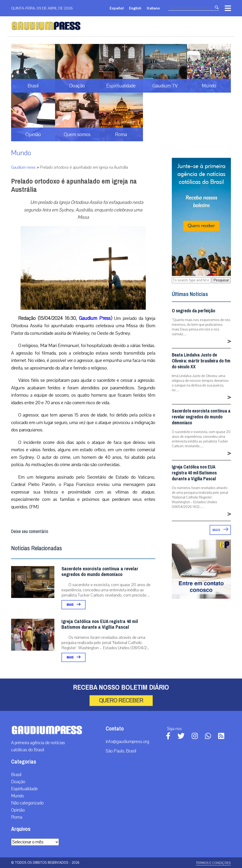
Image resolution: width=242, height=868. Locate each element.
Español (117, 8)
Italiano (153, 8)
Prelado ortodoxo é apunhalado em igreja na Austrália (74, 185)
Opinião (18, 810)
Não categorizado (27, 803)
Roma (17, 817)
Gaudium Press (95, 318)
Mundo (21, 153)
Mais (73, 605)
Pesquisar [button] (221, 280)
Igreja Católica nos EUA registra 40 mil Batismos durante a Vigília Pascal (100, 624)
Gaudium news (23, 167)
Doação (18, 782)
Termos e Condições (213, 863)
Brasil (16, 775)
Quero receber (121, 700)
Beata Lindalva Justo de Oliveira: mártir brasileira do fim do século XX (201, 361)
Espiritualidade (24, 789)
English (135, 8)
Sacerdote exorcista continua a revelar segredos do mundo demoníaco (100, 572)
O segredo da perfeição (194, 311)
